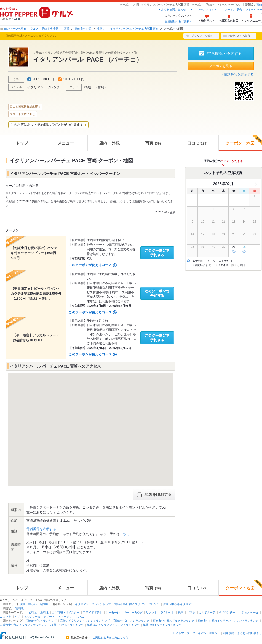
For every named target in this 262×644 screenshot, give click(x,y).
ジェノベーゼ (250, 612)
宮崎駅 (20, 608)
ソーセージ (113, 612)
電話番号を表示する (239, 74)
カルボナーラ (207, 612)
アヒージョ (65, 617)
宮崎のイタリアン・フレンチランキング (85, 621)
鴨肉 (181, 612)
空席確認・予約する (224, 54)
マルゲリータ (32, 617)
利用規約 (229, 633)
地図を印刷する (154, 495)
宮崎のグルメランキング (42, 621)
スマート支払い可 (21, 114)
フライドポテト (93, 612)
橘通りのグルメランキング (67, 625)
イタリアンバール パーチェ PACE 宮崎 (134, 29)
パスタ (191, 612)
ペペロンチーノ (228, 612)
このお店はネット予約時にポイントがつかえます (47, 125)
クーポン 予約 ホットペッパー (243, 10)
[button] (90, 425)
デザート (49, 617)
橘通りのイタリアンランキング (162, 625)
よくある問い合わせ (173, 10)
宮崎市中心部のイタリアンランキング (23, 625)
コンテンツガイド (206, 10)
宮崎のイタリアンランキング (131, 621)
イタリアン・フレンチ (44, 87)
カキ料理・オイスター (66, 612)
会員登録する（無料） (178, 21)
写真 (153, 143)
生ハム (80, 617)
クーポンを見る (221, 66)
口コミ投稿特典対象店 (24, 107)
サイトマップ (181, 633)
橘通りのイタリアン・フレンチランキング (113, 625)
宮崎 (259, 5)
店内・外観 (109, 143)
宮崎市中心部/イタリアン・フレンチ (137, 604)
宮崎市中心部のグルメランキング (173, 621)
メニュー (66, 143)
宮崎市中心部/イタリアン (179, 604)
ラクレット (167, 612)
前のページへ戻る (15, 29)
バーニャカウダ (133, 612)
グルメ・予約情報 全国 (45, 29)
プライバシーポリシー (206, 633)
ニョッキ (6, 617)
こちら (125, 534)
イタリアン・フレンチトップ (93, 604)
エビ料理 (31, 612)
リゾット (151, 612)
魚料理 (44, 612)
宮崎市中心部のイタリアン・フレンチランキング (228, 621)
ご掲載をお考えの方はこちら (110, 638)
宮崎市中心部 (83, 29)
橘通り (101, 29)
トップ (22, 143)
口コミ (197, 143)
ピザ (17, 617)
